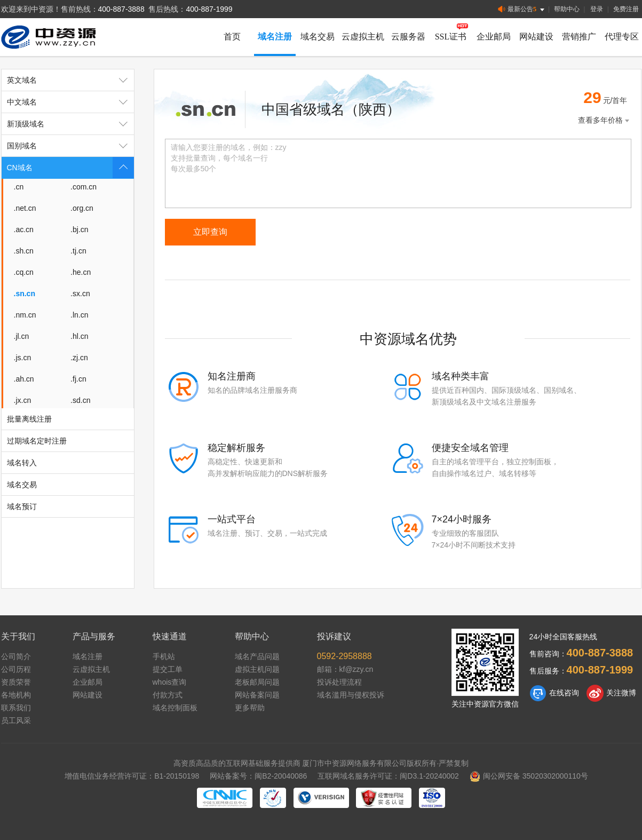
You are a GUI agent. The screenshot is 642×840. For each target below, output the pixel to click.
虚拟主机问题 (257, 669)
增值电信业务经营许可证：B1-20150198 (132, 776)
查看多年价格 (605, 120)
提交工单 (168, 669)
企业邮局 (494, 37)
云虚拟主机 (363, 37)
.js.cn (23, 358)
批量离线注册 (29, 419)
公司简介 (16, 656)
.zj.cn (79, 358)
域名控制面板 (175, 708)
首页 (232, 37)
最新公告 (522, 9)
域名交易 (318, 37)
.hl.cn (79, 336)
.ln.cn (79, 315)
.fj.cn (78, 379)
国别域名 (70, 146)
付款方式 (168, 695)
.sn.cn (25, 294)
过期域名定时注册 (37, 441)
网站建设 (536, 37)
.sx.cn (80, 294)
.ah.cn (24, 379)
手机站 (164, 656)
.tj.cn (78, 251)
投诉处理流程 (339, 682)
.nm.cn (25, 315)
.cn (19, 187)
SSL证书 (451, 37)
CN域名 (70, 168)
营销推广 (579, 37)
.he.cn (81, 272)
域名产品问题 (257, 656)
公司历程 (16, 669)
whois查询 (170, 682)
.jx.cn (23, 400)
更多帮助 (250, 708)
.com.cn (84, 187)
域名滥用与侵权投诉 (351, 695)
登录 (597, 9)
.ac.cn (24, 229)
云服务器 (408, 37)
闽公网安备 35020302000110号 (529, 776)
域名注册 (275, 37)
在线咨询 (554, 693)
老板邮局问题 (257, 682)
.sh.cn (24, 251)
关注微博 (611, 693)
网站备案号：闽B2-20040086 (258, 776)
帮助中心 (567, 9)
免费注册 (626, 9)
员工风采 (16, 720)
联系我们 (16, 708)
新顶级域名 (70, 124)
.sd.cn (80, 400)
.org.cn (82, 208)
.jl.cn (22, 336)
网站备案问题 (257, 695)
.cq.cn (24, 272)
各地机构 (16, 695)
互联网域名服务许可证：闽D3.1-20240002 (388, 776)
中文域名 (70, 102)
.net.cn (25, 208)
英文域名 (70, 80)
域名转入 (22, 463)
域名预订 (22, 506)
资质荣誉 (16, 682)
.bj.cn (79, 229)
